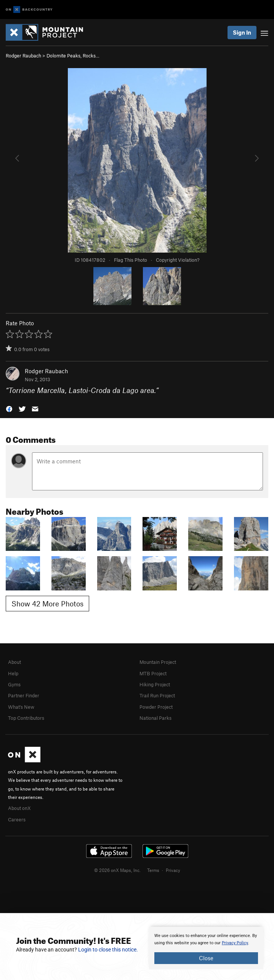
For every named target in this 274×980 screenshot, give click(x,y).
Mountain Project (158, 662)
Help (13, 673)
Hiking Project (155, 684)
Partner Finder (24, 695)
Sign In (242, 32)
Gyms (14, 684)
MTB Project (153, 673)
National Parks (155, 718)
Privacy (173, 870)
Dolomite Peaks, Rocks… (73, 56)
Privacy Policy (235, 943)
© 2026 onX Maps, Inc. (117, 870)
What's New (21, 707)
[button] (9, 408)
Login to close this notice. (108, 950)
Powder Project (156, 707)
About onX (19, 808)
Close (206, 958)
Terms (153, 870)
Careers (17, 819)
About (14, 662)
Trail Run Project (157, 695)
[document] (206, 948)
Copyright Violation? (178, 260)
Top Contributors (26, 718)
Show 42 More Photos (47, 604)
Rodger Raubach (23, 56)
